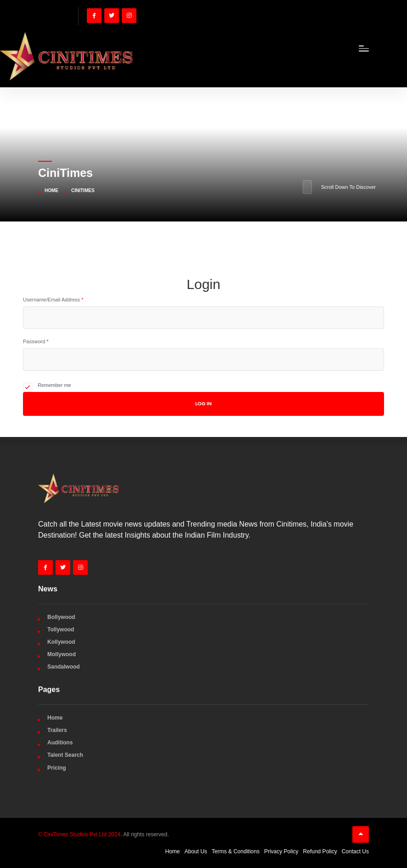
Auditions (60, 743)
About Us (196, 851)
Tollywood (61, 630)
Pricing (57, 768)
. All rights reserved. (104, 834)
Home (51, 190)
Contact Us (355, 851)
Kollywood (61, 642)
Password (36, 341)
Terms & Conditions (236, 851)
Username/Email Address (53, 300)
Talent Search (65, 755)
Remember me (54, 385)
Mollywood (62, 654)
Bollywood (61, 617)
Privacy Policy (281, 851)
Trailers (57, 730)
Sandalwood (64, 667)
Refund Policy (320, 851)
